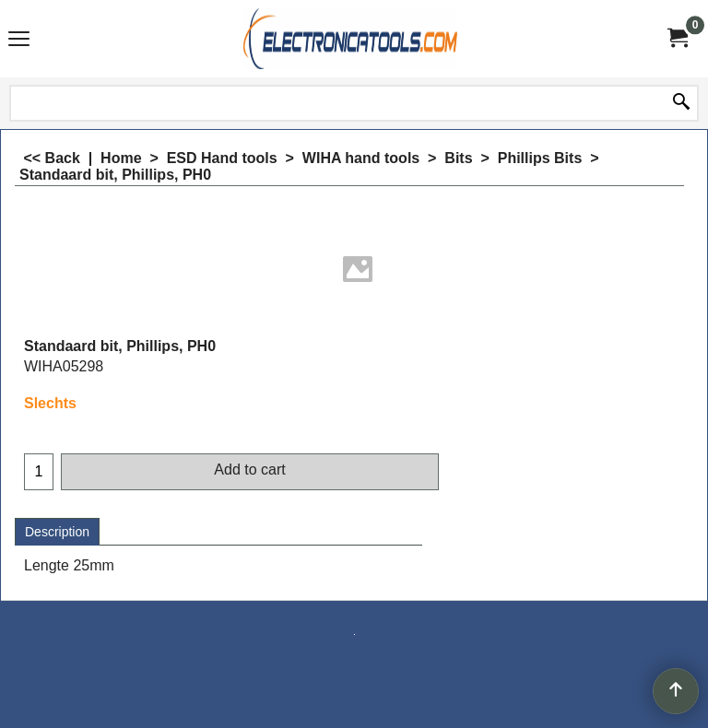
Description (57, 532)
